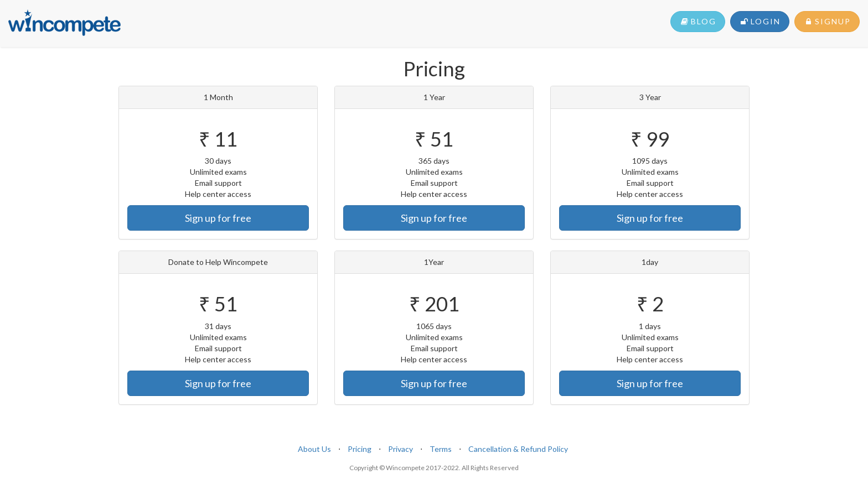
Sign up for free (218, 218)
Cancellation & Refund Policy (518, 449)
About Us (314, 449)
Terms (441, 449)
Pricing (360, 449)
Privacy (401, 449)
